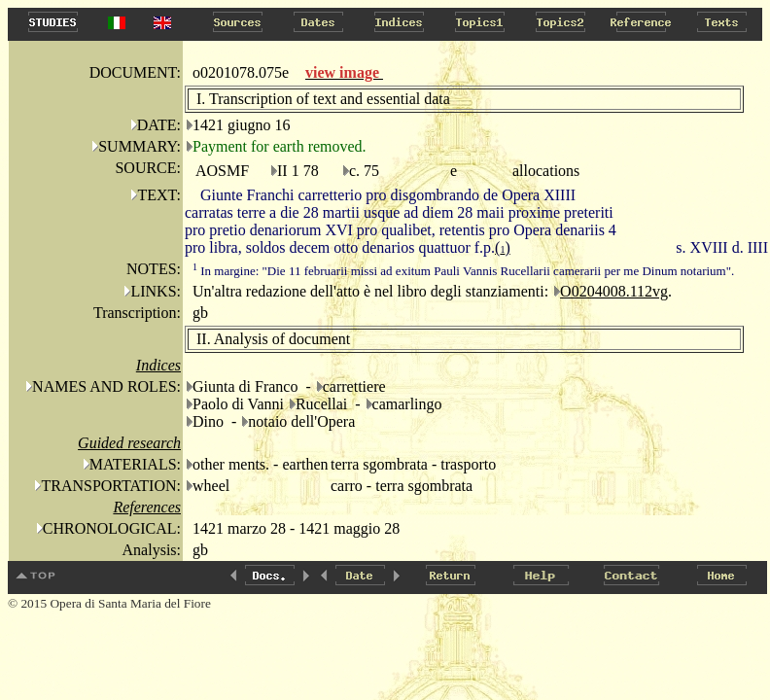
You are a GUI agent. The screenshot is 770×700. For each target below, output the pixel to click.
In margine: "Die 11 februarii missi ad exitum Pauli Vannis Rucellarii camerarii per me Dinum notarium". (463, 271)
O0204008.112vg (614, 291)
